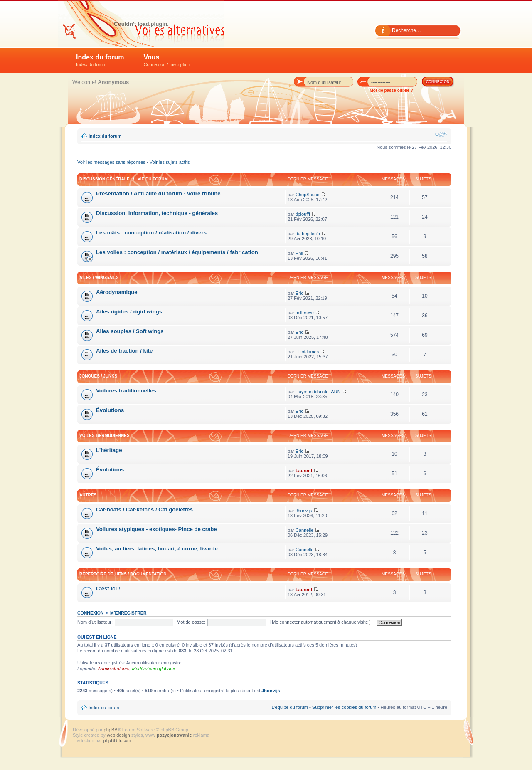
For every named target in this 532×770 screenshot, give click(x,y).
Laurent (304, 471)
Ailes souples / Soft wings (130, 331)
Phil (299, 253)
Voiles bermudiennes (105, 436)
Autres (88, 495)
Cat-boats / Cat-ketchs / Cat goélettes (144, 510)
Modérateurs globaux (153, 669)
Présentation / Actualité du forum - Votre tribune (158, 194)
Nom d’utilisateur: (95, 622)
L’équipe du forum (289, 707)
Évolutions (110, 410)
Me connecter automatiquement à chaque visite (323, 622)
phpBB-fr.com (117, 740)
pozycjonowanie (174, 735)
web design (119, 735)
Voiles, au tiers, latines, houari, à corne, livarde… (160, 549)
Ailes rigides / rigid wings (129, 312)
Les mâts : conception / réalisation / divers (151, 233)
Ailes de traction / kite (124, 351)
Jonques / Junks (98, 376)
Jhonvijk (304, 511)
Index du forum (100, 60)
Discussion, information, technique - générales (157, 213)
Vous (167, 60)
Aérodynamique (117, 292)
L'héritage (109, 450)
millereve (305, 313)
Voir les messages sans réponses (111, 162)
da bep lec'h (308, 234)
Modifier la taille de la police (441, 134)
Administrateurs (113, 669)
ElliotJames (307, 352)
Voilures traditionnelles (126, 391)
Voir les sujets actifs (170, 162)
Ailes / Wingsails (99, 278)
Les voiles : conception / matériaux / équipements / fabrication (177, 252)
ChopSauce (308, 195)
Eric (299, 293)
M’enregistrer (128, 613)
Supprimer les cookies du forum (344, 707)
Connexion (91, 613)
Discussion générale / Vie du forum (124, 179)
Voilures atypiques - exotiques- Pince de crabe (156, 529)
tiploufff (303, 214)
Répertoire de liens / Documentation (123, 574)
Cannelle (304, 530)
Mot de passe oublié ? (392, 90)
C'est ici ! (108, 589)
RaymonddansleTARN (318, 392)
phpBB (111, 730)
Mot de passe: (191, 622)
